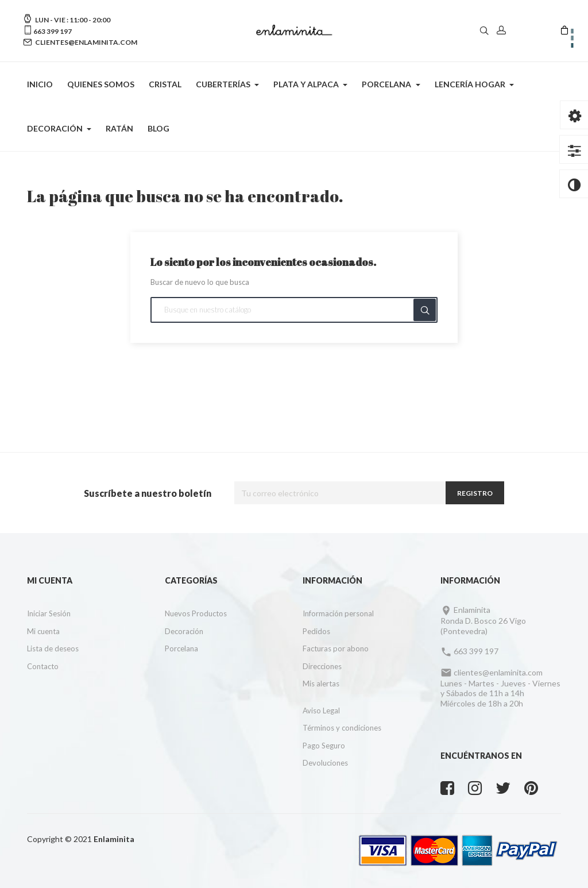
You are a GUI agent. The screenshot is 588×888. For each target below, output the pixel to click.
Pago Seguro (324, 746)
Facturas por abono (336, 648)
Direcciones (322, 666)
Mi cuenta (43, 631)
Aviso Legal (321, 711)
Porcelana (181, 648)
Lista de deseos (53, 648)
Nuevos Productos (196, 613)
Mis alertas (321, 684)
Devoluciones (325, 763)
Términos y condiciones (342, 728)
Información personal (338, 613)
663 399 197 (52, 31)
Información (332, 580)
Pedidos (316, 631)
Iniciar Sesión (49, 613)
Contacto (43, 666)
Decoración (184, 631)
